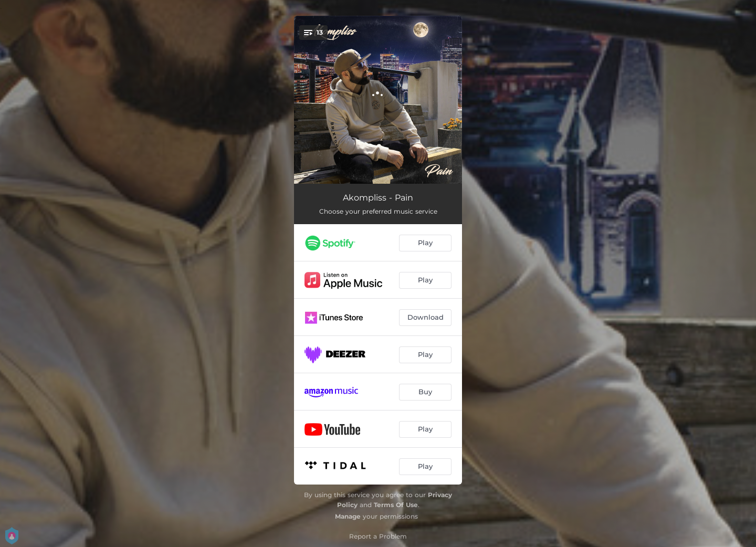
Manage (348, 516)
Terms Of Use (396, 505)
